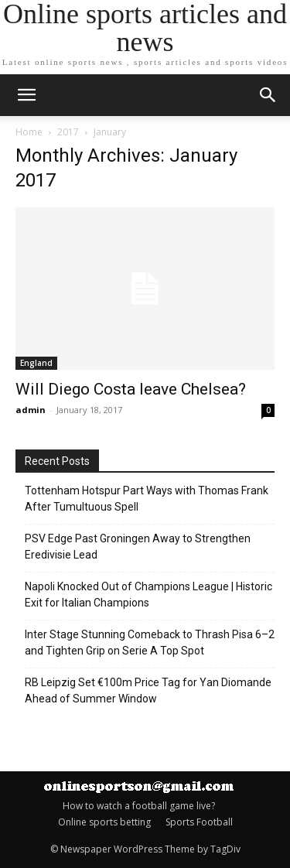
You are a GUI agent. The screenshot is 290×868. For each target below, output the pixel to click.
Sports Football (199, 822)
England (36, 363)
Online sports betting (104, 822)
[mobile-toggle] (26, 95)
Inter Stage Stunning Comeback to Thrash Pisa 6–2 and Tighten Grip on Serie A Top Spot (150, 642)
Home (29, 132)
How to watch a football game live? (139, 806)
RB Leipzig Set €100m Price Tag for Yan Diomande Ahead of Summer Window (148, 690)
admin (31, 410)
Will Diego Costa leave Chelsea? (131, 389)
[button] (268, 95)
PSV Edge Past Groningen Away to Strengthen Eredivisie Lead (138, 547)
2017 (68, 132)
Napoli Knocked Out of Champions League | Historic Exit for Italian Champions (148, 595)
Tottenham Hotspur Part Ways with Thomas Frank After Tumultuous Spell (147, 499)
